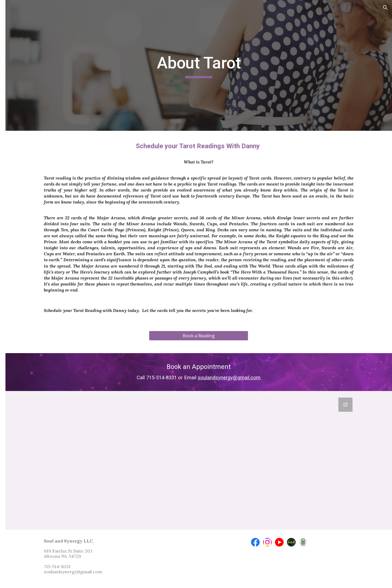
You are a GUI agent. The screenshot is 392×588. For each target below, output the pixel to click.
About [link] (17, 126)
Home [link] (17, 75)
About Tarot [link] (29, 149)
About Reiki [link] (28, 138)
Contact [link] (19, 171)
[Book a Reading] (230, 342)
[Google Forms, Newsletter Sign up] (230, 460)
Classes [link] (19, 115)
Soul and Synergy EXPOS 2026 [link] (36, 101)
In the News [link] (23, 160)
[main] (230, 65)
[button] (385, 8)
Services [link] (19, 86)
